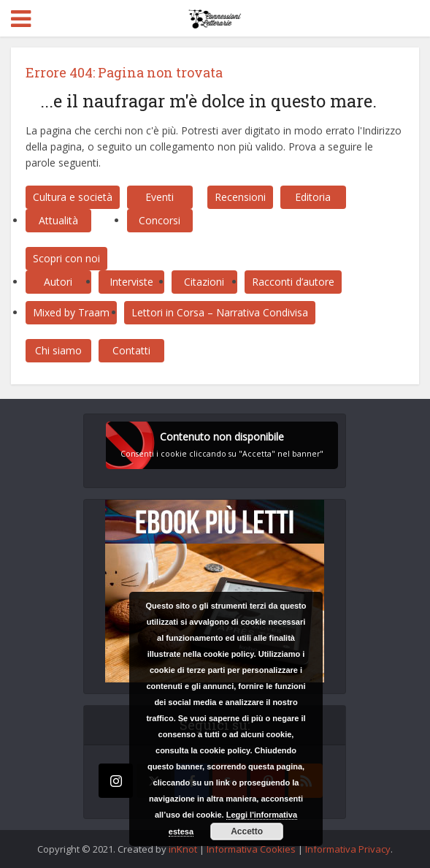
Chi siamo (58, 350)
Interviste (131, 282)
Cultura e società (73, 197)
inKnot (183, 849)
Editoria (313, 197)
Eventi (160, 197)
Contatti (131, 350)
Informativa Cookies (251, 849)
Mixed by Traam (71, 312)
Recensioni (240, 197)
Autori (58, 282)
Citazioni (204, 282)
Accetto (247, 831)
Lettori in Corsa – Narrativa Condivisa (220, 312)
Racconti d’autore (293, 282)
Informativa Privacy (348, 849)
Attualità (58, 220)
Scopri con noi (66, 258)
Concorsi (160, 220)
